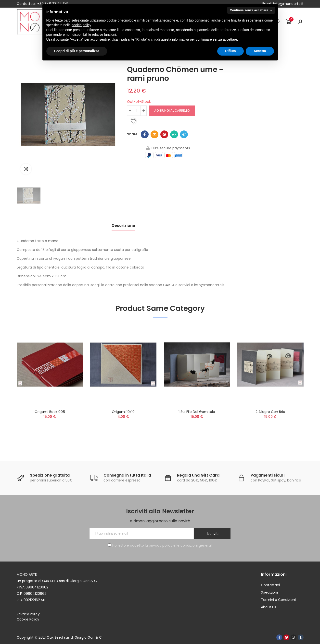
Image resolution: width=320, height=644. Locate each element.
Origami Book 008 (50, 412)
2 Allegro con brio (270, 412)
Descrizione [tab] (123, 226)
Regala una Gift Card (198, 475)
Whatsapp (174, 134)
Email (154, 134)
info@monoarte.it (288, 4)
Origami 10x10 (123, 412)
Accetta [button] (260, 51)
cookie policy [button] (81, 25)
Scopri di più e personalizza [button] (77, 51)
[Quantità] (137, 111)
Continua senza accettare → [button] (251, 10)
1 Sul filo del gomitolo (197, 412)
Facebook (145, 134)
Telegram (184, 134)
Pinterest (164, 134)
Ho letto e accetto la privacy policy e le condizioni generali (160, 545)
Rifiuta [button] (230, 51)
